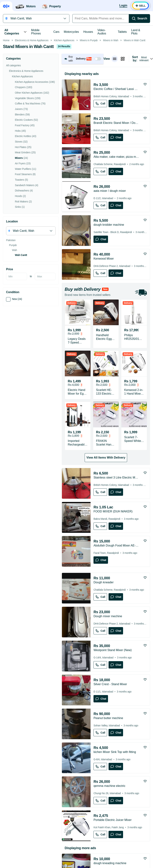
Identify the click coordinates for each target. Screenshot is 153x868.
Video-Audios (102, 32)
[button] (83, 110)
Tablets (122, 32)
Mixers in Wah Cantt (135, 92)
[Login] (123, 6)
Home (6, 92)
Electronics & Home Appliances (32, 92)
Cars (56, 32)
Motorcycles (71, 32)
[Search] (139, 19)
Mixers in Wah (111, 92)
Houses (88, 32)
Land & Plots (136, 32)
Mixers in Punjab (89, 92)
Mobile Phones (36, 32)
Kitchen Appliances (64, 92)
